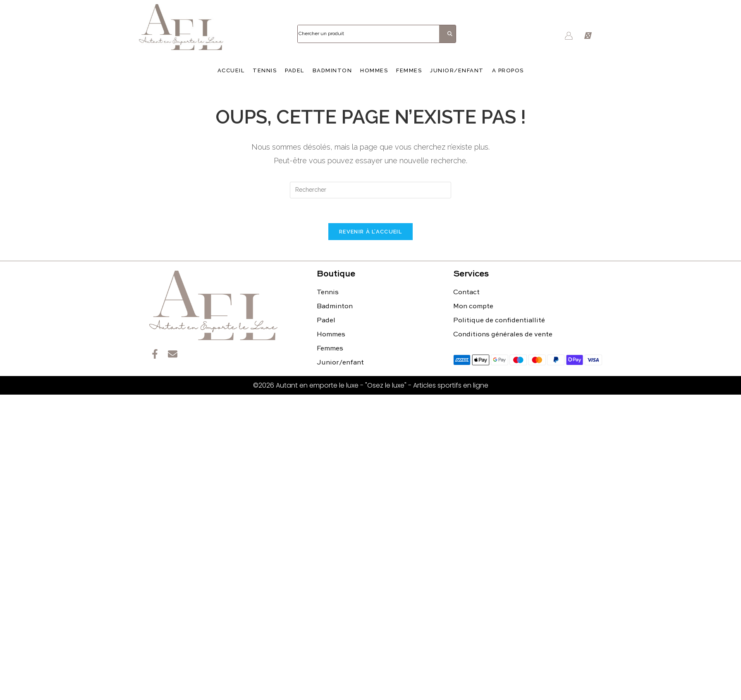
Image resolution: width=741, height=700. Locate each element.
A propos (508, 70)
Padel (295, 70)
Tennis (265, 70)
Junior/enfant (457, 70)
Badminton (332, 70)
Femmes (409, 70)
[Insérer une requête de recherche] (370, 190)
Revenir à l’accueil (370, 232)
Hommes (374, 70)
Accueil (231, 70)
